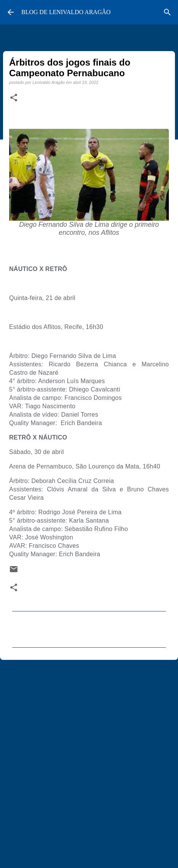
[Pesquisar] (167, 12)
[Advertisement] (89, 761)
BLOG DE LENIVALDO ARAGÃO (66, 12)
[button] (14, 98)
